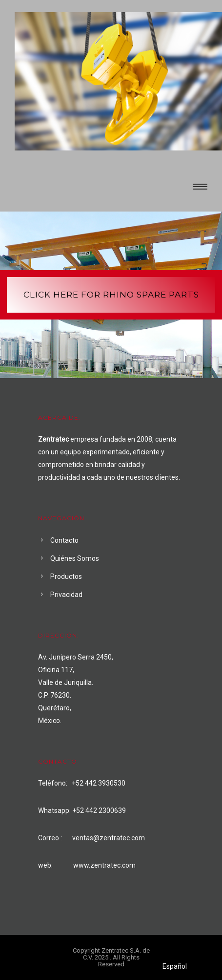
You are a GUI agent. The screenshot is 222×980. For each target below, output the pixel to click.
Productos (66, 576)
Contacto (64, 540)
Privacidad (66, 595)
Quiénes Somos (75, 558)
